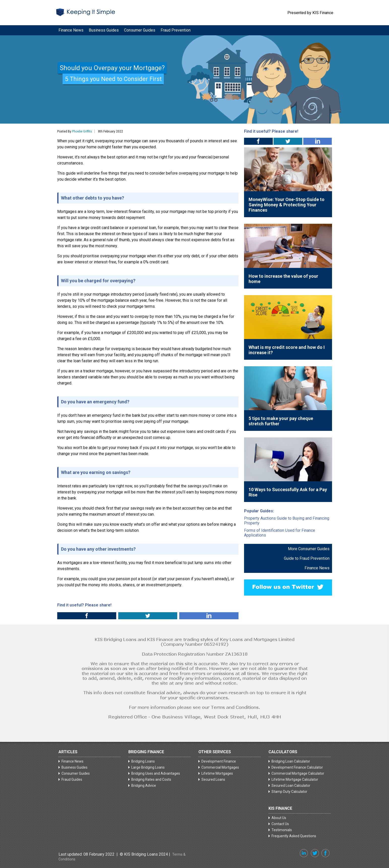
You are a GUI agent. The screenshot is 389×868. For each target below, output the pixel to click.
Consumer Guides (140, 30)
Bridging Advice (144, 786)
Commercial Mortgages (220, 767)
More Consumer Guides (309, 549)
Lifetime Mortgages (217, 773)
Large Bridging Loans (148, 767)
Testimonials (282, 830)
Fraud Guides (72, 779)
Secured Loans (213, 779)
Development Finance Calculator (297, 767)
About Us (279, 818)
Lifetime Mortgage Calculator (295, 779)
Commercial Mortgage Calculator (298, 773)
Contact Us (280, 824)
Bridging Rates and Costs (151, 779)
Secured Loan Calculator (291, 786)
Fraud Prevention (176, 30)
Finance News (71, 30)
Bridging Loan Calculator (291, 761)
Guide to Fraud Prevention (307, 558)
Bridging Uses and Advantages (156, 773)
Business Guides (104, 30)
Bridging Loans (143, 761)
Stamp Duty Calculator (289, 792)
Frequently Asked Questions (294, 836)
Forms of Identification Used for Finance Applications (280, 533)
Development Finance (219, 761)
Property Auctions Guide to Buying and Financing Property (287, 521)
